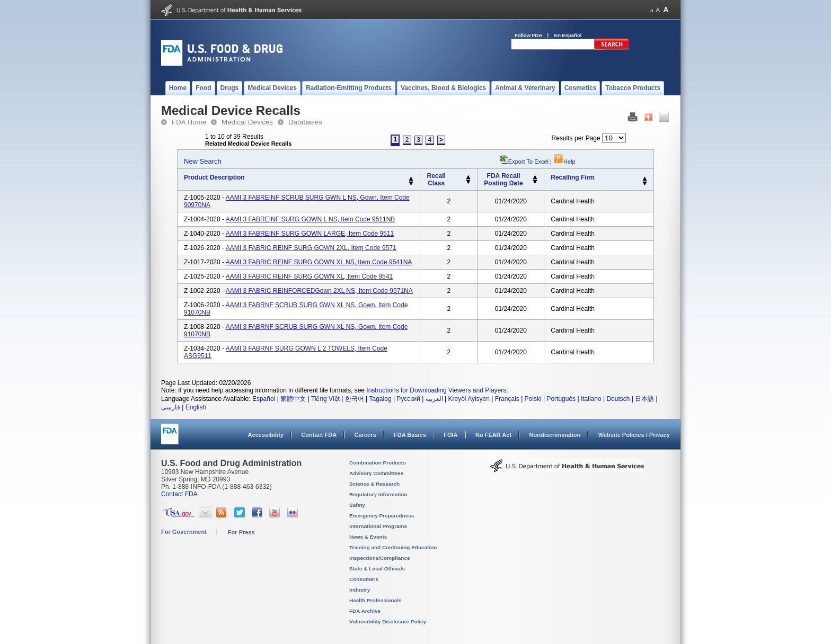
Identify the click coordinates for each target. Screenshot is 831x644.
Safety (357, 505)
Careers (365, 435)
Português (561, 399)
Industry (360, 590)
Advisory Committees (376, 473)
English (196, 407)
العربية (434, 399)
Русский (408, 399)
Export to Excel (528, 162)
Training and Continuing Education (393, 547)
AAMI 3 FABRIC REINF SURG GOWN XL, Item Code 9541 (309, 276)
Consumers (364, 579)
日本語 (644, 399)
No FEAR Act (493, 435)
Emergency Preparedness (382, 516)
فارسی (171, 407)
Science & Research (374, 484)
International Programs (378, 526)
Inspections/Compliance (380, 558)
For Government (184, 532)
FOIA (450, 435)
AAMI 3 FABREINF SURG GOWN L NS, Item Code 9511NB (311, 219)
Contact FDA (319, 435)
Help (564, 162)
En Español (568, 35)
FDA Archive (365, 611)
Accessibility (266, 435)
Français (507, 399)
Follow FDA (528, 35)
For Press (241, 532)
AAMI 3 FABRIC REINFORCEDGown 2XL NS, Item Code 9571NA (319, 291)
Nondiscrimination (555, 435)
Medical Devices (247, 122)
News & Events (368, 537)
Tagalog (381, 399)
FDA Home (189, 122)
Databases (305, 122)
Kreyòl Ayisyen (469, 399)
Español (264, 399)
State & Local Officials (377, 569)
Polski (533, 399)
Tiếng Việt (325, 399)
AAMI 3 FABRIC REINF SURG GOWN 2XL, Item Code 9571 (311, 248)
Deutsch (618, 399)
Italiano (591, 399)
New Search (203, 161)
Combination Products (378, 463)
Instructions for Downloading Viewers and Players (436, 390)
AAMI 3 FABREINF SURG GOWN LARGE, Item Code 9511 (310, 234)
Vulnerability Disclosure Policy (388, 621)
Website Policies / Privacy (634, 435)
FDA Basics (410, 435)
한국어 (355, 399)
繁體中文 (293, 399)
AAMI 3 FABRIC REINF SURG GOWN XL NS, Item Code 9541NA (319, 262)
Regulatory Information (378, 494)
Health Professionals (375, 600)
